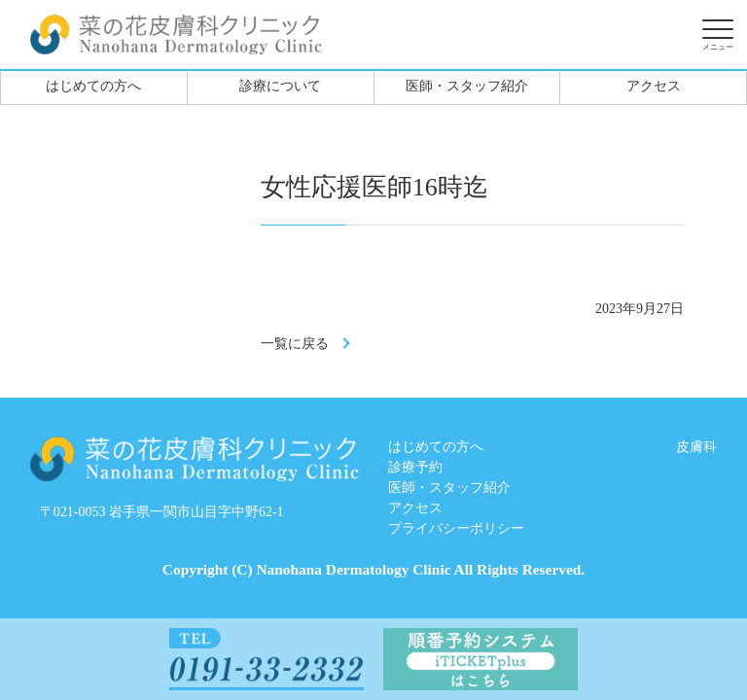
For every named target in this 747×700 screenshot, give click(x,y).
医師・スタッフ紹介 (467, 86)
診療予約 (415, 467)
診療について (280, 86)
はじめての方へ (93, 86)
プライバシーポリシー (456, 528)
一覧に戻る (295, 344)
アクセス (654, 86)
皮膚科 (696, 447)
